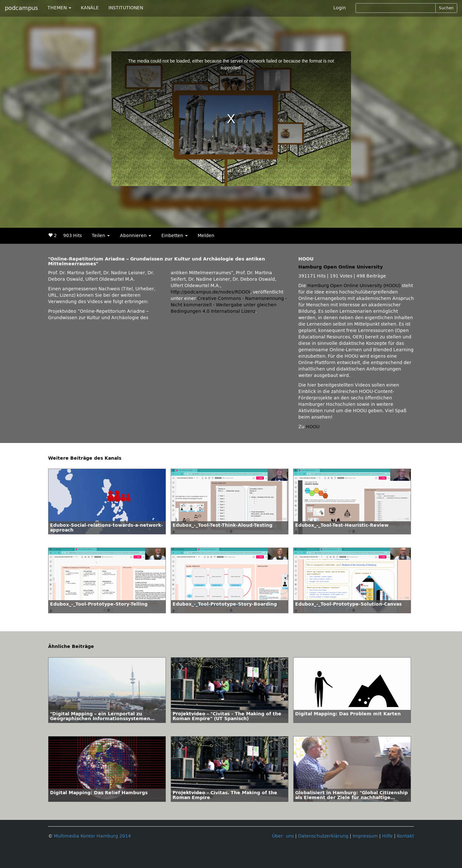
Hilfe (387, 836)
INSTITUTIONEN (126, 8)
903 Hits (73, 236)
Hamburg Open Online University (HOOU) (354, 286)
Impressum (365, 836)
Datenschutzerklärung (323, 836)
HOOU (313, 427)
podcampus (21, 8)
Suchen (446, 8)
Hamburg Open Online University (341, 267)
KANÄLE (90, 8)
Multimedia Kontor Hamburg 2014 (92, 836)
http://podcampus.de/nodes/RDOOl (210, 292)
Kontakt (405, 836)
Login (340, 8)
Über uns (283, 836)
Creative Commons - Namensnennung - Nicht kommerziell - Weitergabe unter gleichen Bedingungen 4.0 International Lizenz (229, 305)
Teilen (101, 236)
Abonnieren (136, 236)
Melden (206, 236)
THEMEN (59, 8)
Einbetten (175, 236)
